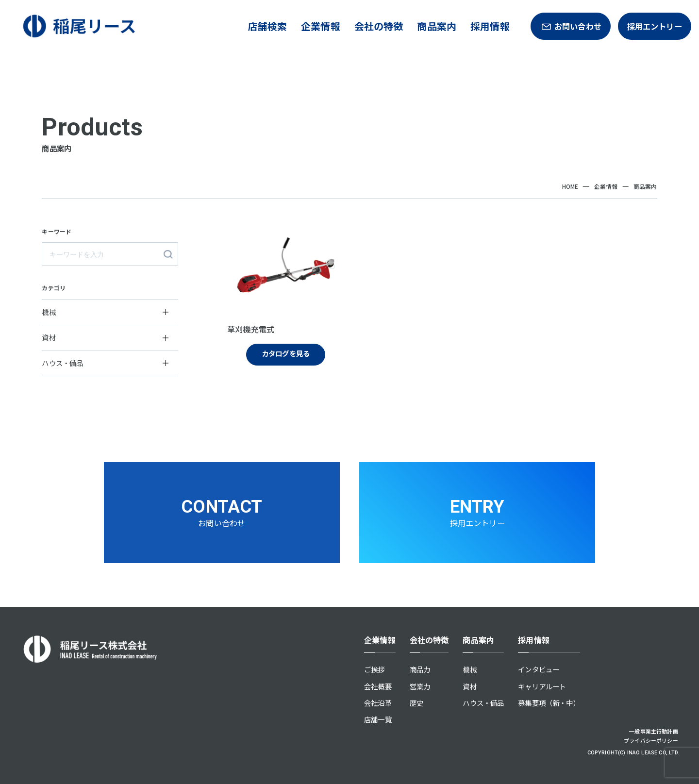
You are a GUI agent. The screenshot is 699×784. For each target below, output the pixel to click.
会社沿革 (378, 703)
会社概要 (378, 686)
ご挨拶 (374, 669)
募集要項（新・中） (549, 703)
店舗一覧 (378, 719)
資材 (469, 686)
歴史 (416, 703)
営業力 (420, 686)
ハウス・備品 (483, 703)
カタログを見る (286, 353)
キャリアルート (542, 686)
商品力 (420, 669)
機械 (469, 669)
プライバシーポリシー (651, 740)
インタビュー (539, 669)
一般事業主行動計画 (653, 731)
